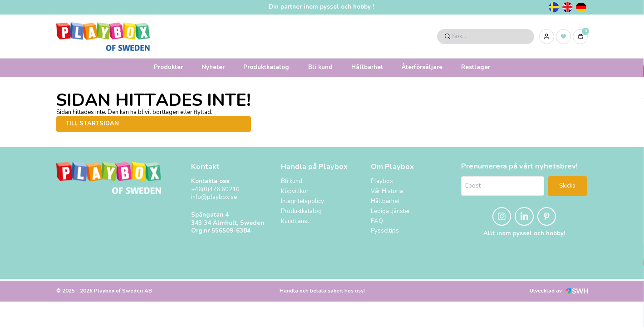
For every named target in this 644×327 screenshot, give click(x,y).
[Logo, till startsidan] (103, 37)
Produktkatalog (266, 67)
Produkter (168, 67)
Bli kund (320, 67)
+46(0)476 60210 (215, 190)
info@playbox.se (214, 197)
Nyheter (213, 67)
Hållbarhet (367, 67)
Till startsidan (92, 124)
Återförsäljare (422, 67)
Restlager (476, 67)
